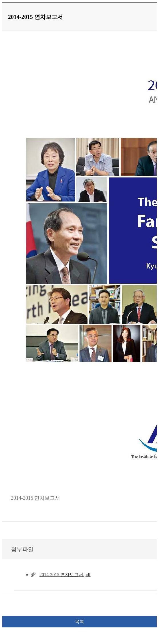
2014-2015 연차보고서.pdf (65, 575)
